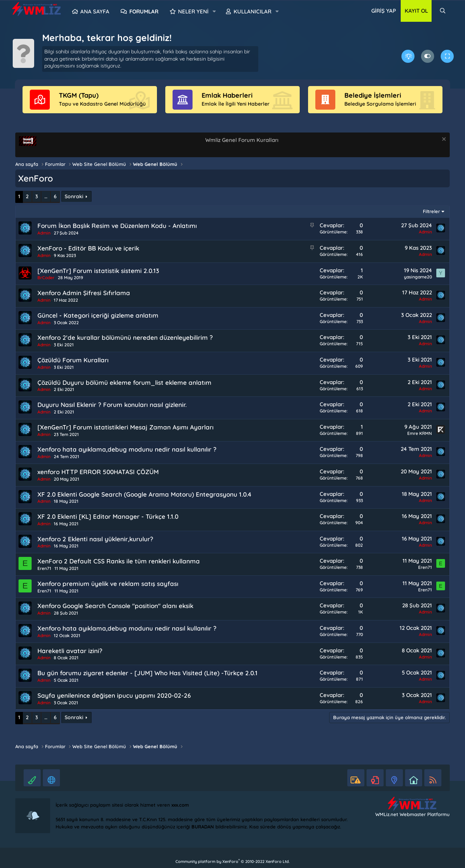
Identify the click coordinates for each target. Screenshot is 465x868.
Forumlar (144, 11)
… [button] (46, 196)
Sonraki (74, 196)
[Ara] (443, 11)
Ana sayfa (95, 11)
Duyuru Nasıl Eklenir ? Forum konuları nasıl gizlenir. (112, 405)
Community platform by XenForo (232, 861)
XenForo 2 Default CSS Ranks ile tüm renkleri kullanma (119, 561)
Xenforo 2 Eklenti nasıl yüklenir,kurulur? (95, 539)
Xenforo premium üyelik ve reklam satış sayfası (108, 584)
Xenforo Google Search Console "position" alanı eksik (115, 606)
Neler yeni (193, 11)
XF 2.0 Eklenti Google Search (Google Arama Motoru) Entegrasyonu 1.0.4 (144, 494)
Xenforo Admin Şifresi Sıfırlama (84, 293)
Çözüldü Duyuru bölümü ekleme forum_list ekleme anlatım (124, 382)
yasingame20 (418, 277)
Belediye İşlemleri (373, 95)
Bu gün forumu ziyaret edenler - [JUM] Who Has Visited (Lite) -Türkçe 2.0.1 (147, 673)
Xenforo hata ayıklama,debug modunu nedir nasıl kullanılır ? (127, 449)
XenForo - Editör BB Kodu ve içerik (88, 248)
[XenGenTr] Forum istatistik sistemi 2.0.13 (98, 271)
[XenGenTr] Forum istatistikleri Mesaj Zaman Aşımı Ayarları (126, 427)
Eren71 (44, 568)
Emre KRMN (420, 433)
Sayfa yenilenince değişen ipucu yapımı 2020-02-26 (114, 695)
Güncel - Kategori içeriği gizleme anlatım (98, 315)
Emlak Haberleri (227, 95)
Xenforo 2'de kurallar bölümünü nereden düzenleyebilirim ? (125, 337)
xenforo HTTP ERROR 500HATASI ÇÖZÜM (98, 472)
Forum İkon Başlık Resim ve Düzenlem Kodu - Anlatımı (117, 226)
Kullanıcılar (252, 11)
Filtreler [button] (431, 211)
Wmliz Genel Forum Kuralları (242, 140)
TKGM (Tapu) (79, 95)
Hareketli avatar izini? (70, 651)
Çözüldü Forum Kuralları (73, 360)
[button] (214, 12)
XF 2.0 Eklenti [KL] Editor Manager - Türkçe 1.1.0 (108, 516)
